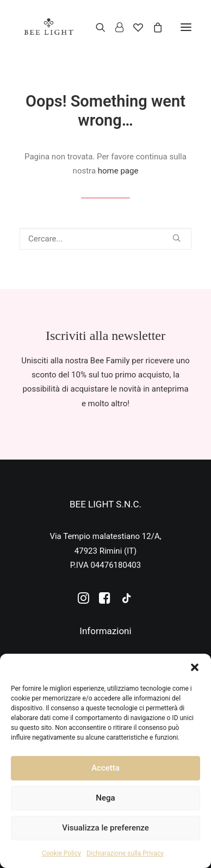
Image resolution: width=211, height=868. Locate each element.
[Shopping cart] (153, 27)
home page (118, 171)
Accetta (105, 768)
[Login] (114, 27)
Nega (105, 798)
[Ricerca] (96, 27)
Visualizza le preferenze (105, 828)
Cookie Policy (61, 853)
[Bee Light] (49, 27)
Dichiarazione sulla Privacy (125, 853)
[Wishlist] (133, 27)
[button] (195, 667)
